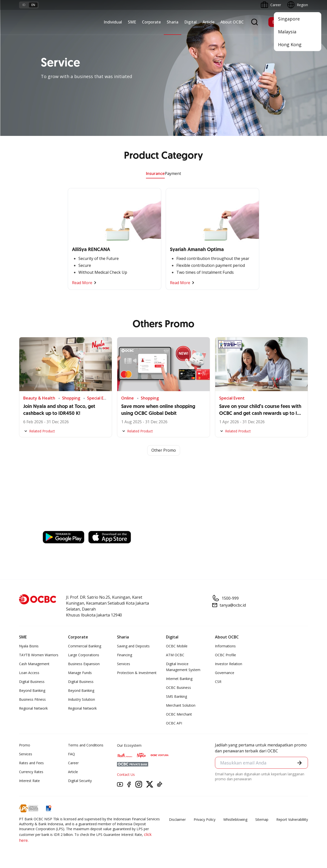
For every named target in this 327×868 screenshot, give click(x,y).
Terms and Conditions (86, 745)
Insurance (155, 173)
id (24, 5)
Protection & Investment (137, 673)
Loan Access (29, 673)
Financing (125, 655)
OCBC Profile (225, 655)
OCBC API (174, 723)
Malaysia (287, 32)
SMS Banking (176, 696)
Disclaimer (177, 819)
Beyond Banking (32, 690)
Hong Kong (290, 44)
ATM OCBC (175, 655)
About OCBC (232, 22)
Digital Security (80, 781)
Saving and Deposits (133, 646)
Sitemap (262, 819)
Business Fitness (32, 699)
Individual (113, 22)
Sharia (173, 22)
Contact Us (126, 774)
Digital (190, 22)
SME (132, 22)
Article (209, 22)
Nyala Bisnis (29, 646)
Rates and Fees (31, 763)
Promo (25, 745)
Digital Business (32, 682)
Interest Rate (29, 781)
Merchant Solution (181, 705)
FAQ (71, 754)
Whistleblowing (235, 819)
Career (73, 763)
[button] (300, 763)
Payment (173, 173)
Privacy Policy (205, 819)
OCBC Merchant (179, 714)
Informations (225, 646)
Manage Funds (80, 673)
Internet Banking (179, 679)
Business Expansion (84, 664)
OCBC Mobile (177, 646)
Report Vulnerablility (292, 819)
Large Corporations (84, 655)
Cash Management (34, 664)
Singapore (289, 19)
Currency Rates (31, 772)
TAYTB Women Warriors (39, 655)
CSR (218, 682)
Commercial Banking (85, 646)
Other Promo (164, 450)
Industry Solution (82, 699)
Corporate (151, 22)
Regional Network (33, 708)
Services (124, 664)
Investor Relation (229, 664)
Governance (225, 673)
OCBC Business (178, 688)
